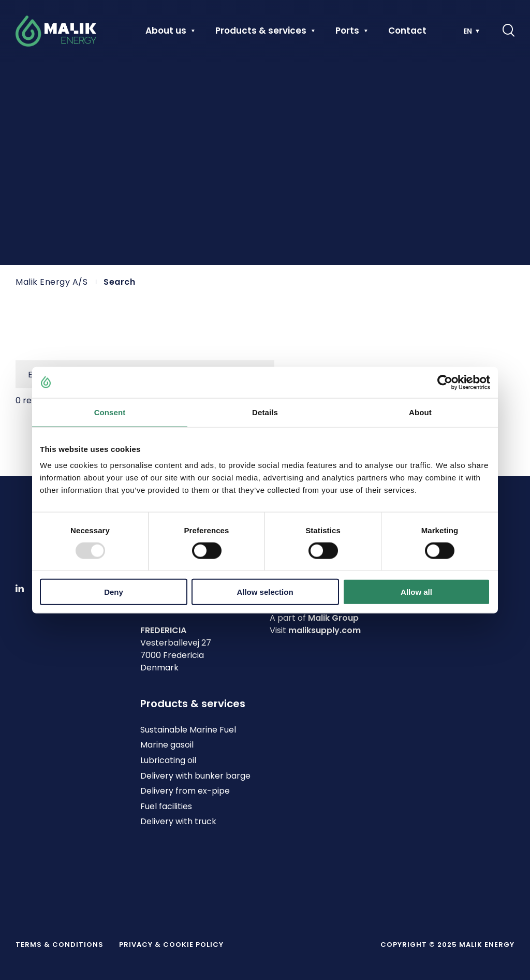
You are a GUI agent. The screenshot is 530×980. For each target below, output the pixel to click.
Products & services (261, 31)
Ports (347, 31)
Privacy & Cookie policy (171, 945)
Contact (407, 31)
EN (468, 31)
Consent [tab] (110, 412)
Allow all (416, 592)
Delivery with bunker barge (195, 776)
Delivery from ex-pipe (185, 791)
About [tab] (420, 412)
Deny (114, 592)
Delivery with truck (178, 821)
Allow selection (265, 592)
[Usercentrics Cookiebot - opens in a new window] (445, 382)
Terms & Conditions (60, 945)
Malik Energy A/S (51, 282)
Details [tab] (265, 412)
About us (166, 31)
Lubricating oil (168, 760)
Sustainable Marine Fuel (188, 730)
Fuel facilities (166, 806)
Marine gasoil (167, 745)
